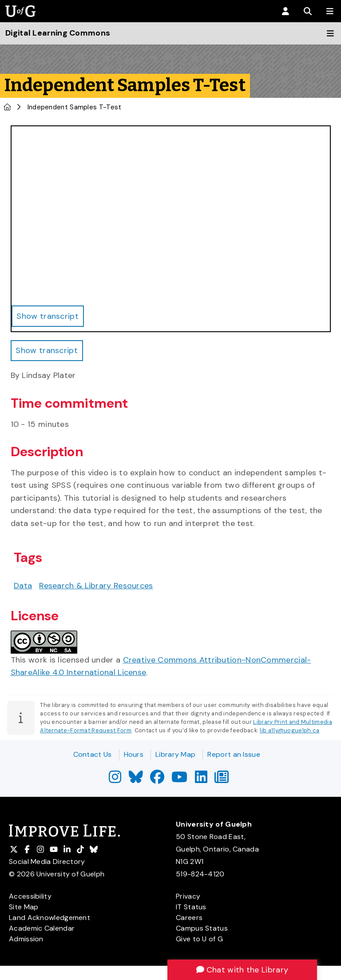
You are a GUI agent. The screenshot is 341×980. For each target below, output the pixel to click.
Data (23, 586)
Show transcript (47, 350)
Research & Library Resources (96, 586)
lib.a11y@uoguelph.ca (289, 730)
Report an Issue (234, 754)
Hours (134, 754)
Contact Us (93, 754)
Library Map (175, 754)
